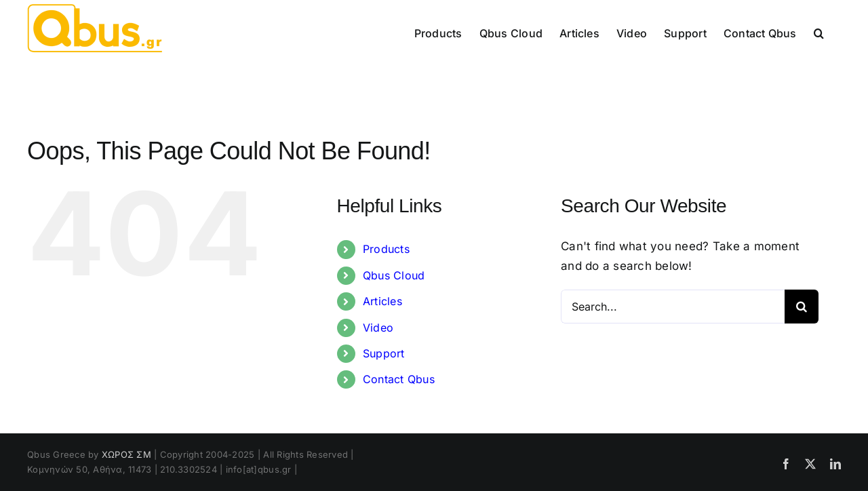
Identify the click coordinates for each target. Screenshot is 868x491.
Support (384, 353)
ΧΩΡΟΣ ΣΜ (126, 454)
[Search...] (673, 307)
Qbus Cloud (394, 275)
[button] (819, 32)
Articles (382, 301)
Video (378, 328)
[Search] (802, 307)
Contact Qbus (399, 379)
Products (386, 249)
